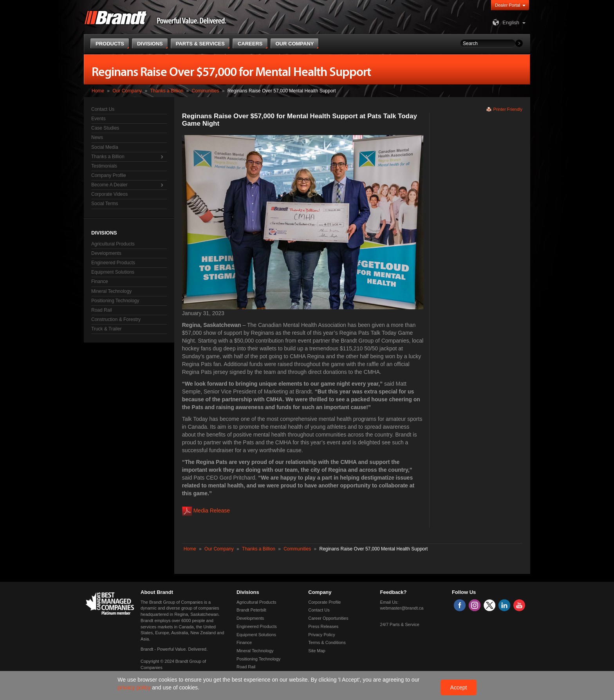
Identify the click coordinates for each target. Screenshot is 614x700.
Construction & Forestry (116, 319)
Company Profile (109, 175)
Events (98, 119)
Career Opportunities (328, 618)
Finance (100, 281)
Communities (205, 91)
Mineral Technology (111, 291)
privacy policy (135, 687)
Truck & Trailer (107, 329)
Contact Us (103, 109)
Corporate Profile (324, 602)
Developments (106, 253)
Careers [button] (250, 44)
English (505, 23)
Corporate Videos (109, 194)
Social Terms (105, 204)
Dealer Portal (507, 5)
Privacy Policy (321, 635)
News (97, 137)
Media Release (212, 511)
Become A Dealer (109, 185)
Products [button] (110, 44)
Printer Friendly (508, 109)
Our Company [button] (295, 44)
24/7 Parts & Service (400, 624)
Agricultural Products (113, 244)
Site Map (317, 651)
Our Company (127, 91)
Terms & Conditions (327, 642)
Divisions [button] (150, 44)
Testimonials (104, 166)
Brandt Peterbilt (251, 610)
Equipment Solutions (113, 272)
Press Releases (323, 626)
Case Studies (105, 128)
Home (98, 91)
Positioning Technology (115, 301)
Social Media (105, 147)
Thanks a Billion (167, 91)
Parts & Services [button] (200, 44)
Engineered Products (113, 263)
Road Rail (102, 310)
